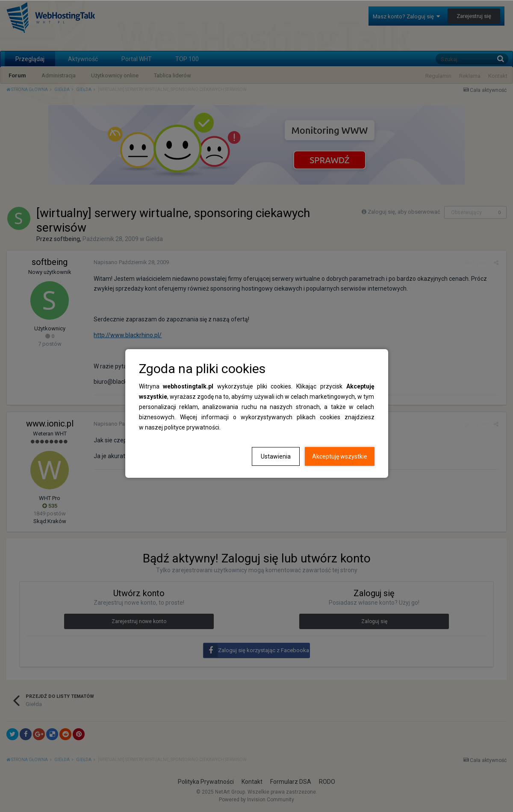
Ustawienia (276, 456)
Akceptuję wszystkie (340, 456)
